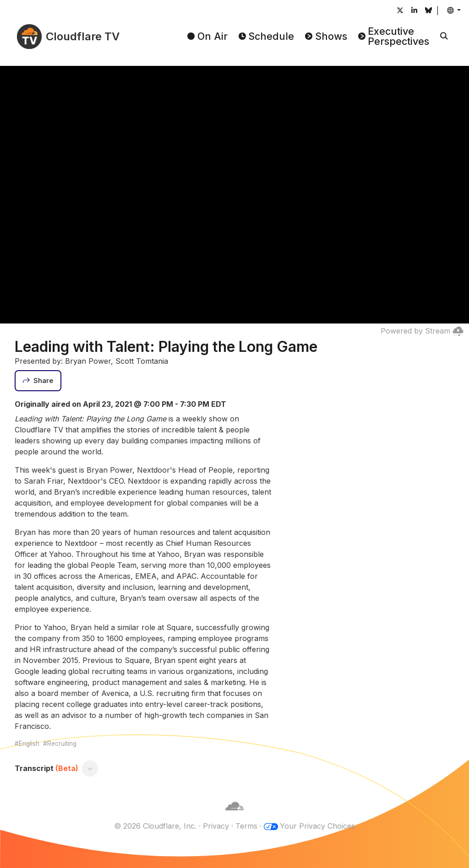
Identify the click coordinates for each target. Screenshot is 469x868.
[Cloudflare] (234, 815)
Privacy (216, 826)
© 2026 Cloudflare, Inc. (155, 826)
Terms (246, 826)
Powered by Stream (422, 331)
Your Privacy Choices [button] (317, 826)
